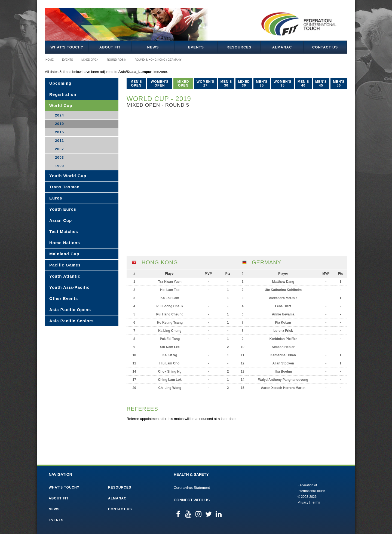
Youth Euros (63, 209)
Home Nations (65, 243)
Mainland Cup (64, 254)
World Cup (61, 105)
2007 (59, 149)
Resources (239, 47)
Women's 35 (282, 84)
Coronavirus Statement (192, 488)
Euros (56, 198)
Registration (63, 94)
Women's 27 (205, 84)
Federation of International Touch (275, 493)
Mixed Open (90, 60)
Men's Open (136, 84)
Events (196, 47)
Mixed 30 (244, 84)
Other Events (64, 298)
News (153, 47)
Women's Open (160, 84)
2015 (59, 132)
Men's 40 (303, 84)
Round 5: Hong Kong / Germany (158, 60)
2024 (59, 115)
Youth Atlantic (65, 276)
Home (50, 60)
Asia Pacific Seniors (71, 321)
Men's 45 (321, 84)
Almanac (282, 47)
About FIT (110, 47)
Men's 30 (226, 84)
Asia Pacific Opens (70, 310)
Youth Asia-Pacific (69, 287)
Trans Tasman (65, 187)
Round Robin (117, 60)
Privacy (303, 502)
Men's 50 (339, 84)
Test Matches (64, 231)
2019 (59, 124)
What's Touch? (67, 47)
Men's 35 (262, 84)
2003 (59, 157)
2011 (59, 141)
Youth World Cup (68, 176)
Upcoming (60, 83)
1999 (59, 166)
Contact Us (325, 47)
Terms (315, 502)
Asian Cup (61, 220)
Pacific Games (65, 265)
